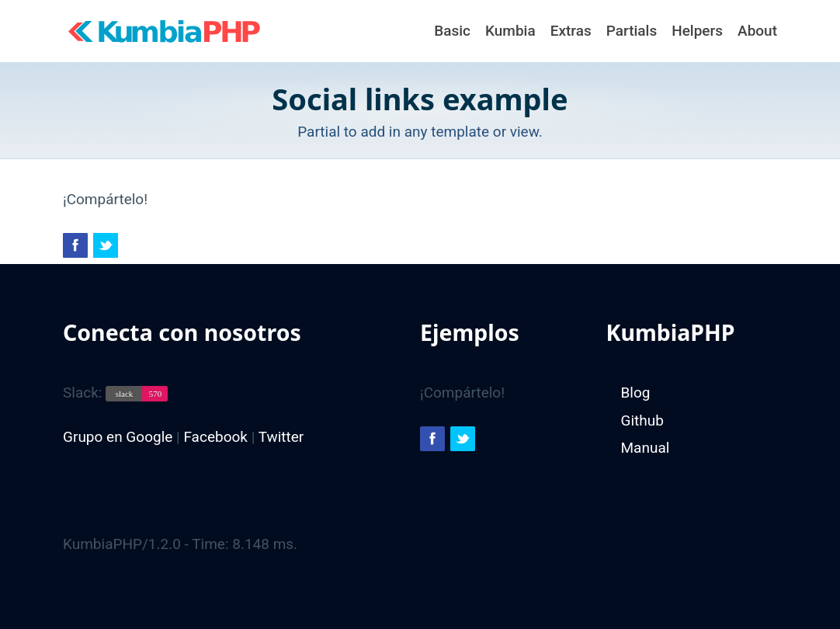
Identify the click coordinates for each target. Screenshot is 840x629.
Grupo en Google (118, 437)
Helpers (697, 31)
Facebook (215, 437)
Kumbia (510, 31)
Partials (632, 31)
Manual (646, 448)
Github (642, 420)
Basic (452, 31)
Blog (636, 393)
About (757, 31)
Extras (571, 31)
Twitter (281, 437)
